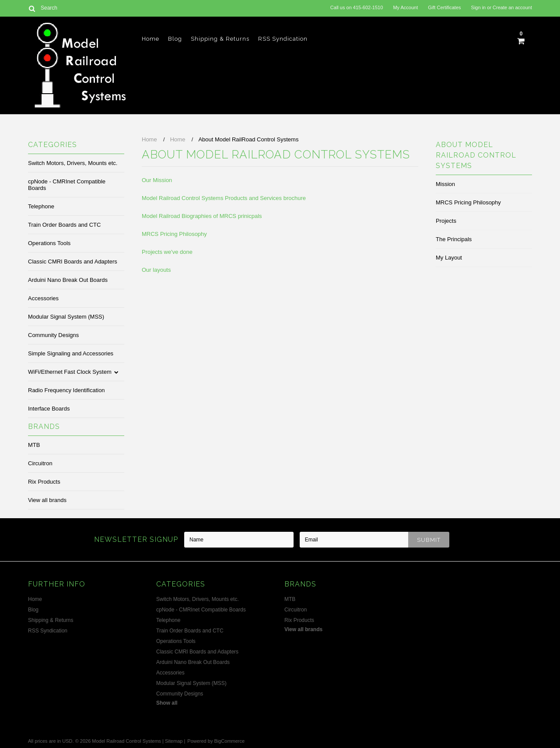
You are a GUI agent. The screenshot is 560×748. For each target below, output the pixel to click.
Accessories (43, 298)
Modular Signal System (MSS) (66, 317)
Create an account (512, 7)
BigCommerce (229, 741)
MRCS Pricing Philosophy (174, 234)
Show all (167, 703)
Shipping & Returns (220, 39)
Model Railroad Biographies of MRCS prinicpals (202, 216)
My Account (405, 7)
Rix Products (44, 482)
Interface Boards (49, 409)
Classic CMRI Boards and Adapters (73, 262)
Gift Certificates (444, 7)
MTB (34, 445)
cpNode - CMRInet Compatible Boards (67, 185)
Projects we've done (167, 252)
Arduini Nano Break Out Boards (68, 280)
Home (150, 39)
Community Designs (53, 335)
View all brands (47, 500)
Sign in (479, 7)
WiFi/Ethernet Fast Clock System (70, 372)
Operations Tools (49, 243)
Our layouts (156, 270)
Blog (175, 39)
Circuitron (40, 463)
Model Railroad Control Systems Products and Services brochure (224, 198)
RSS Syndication (283, 39)
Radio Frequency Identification (66, 390)
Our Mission (157, 180)
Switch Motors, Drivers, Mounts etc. (73, 163)
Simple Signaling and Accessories (71, 353)
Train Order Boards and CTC (64, 225)
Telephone (41, 206)
